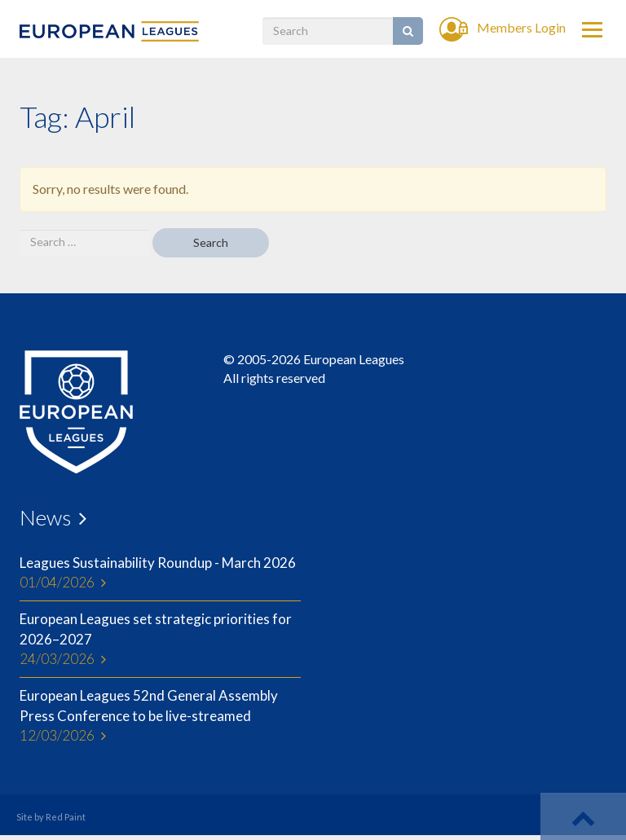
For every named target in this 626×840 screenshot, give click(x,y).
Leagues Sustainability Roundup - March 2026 (160, 574)
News (45, 517)
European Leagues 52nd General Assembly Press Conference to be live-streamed (160, 716)
